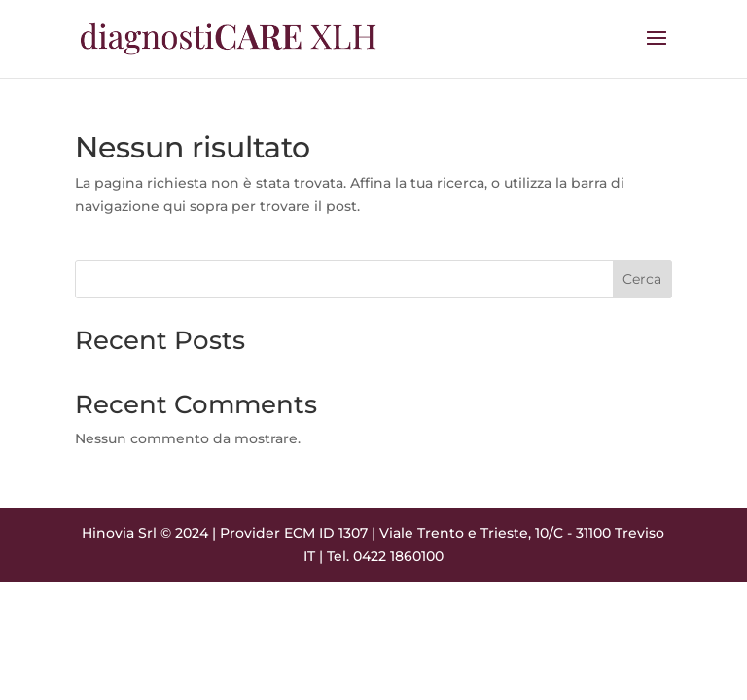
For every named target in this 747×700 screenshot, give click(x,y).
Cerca (642, 279)
